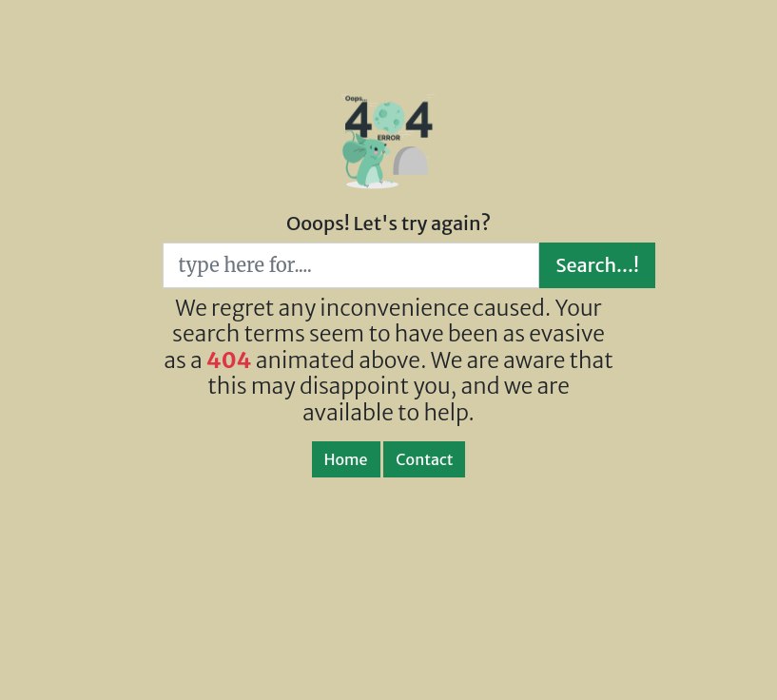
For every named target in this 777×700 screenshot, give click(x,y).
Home (346, 459)
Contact (424, 459)
